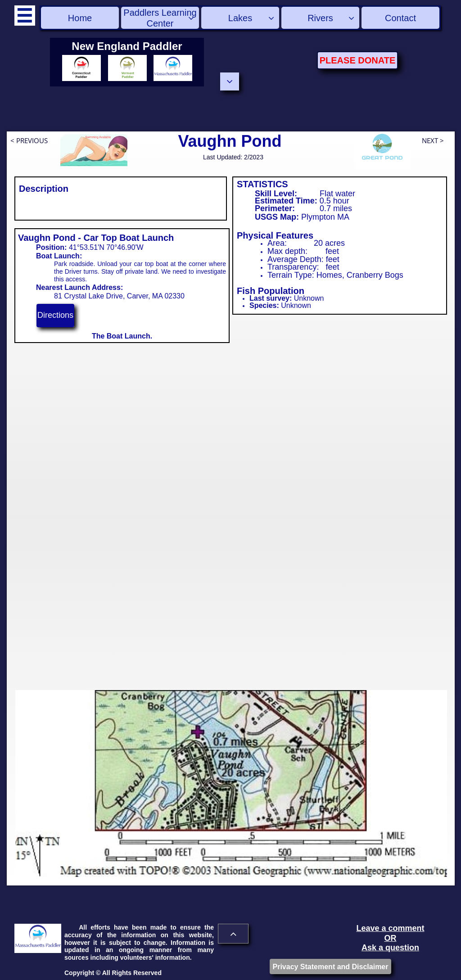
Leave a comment (390, 928)
